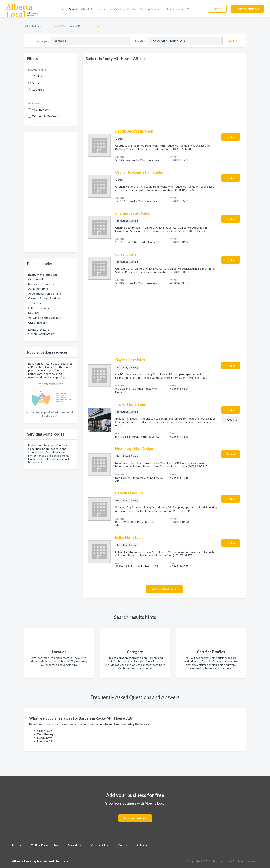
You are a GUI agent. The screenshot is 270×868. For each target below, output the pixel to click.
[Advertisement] (50, 192)
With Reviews (41, 109)
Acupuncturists (38, 289)
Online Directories (44, 845)
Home (62, 9)
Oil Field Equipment (40, 308)
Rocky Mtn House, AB (66, 26)
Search (74, 9)
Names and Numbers (53, 861)
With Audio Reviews (45, 116)
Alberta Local (33, 26)
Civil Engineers (37, 322)
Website (232, 420)
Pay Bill (132, 9)
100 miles (38, 90)
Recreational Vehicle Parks (45, 293)
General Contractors (41, 334)
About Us (87, 9)
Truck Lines (35, 303)
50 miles (37, 83)
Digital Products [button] (176, 9)
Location (141, 41)
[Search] (232, 41)
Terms (122, 845)
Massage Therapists (41, 284)
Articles (119, 9)
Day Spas (34, 313)
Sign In (217, 9)
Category (43, 41)
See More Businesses (164, 589)
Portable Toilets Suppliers (44, 318)
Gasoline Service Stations (44, 298)
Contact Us (104, 9)
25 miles (37, 76)
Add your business (151, 9)
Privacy (142, 845)
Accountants (36, 279)
